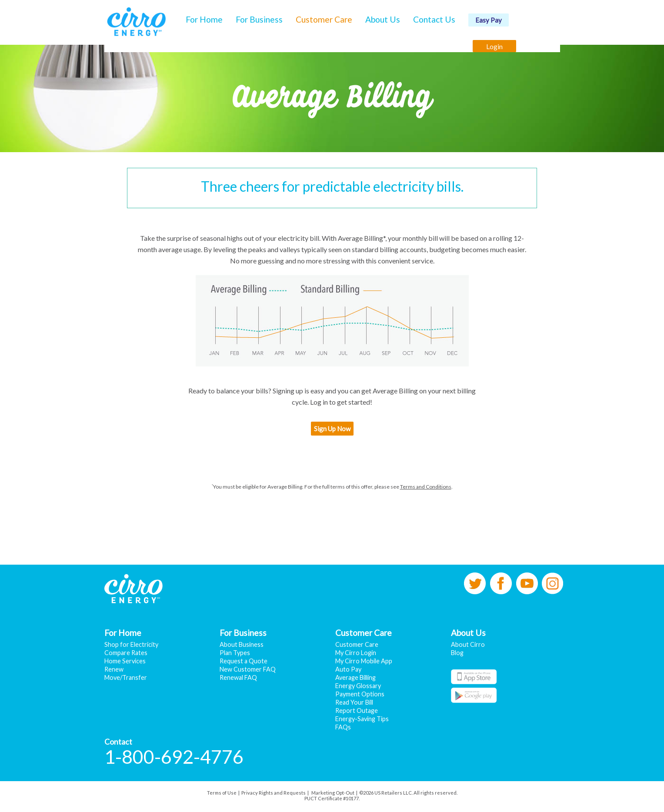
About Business (242, 644)
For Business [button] (259, 19)
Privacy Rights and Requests (274, 793)
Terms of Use (222, 793)
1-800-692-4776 (174, 757)
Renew (114, 669)
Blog (457, 653)
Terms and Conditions (426, 487)
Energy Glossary (358, 686)
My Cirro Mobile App (364, 661)
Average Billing (355, 677)
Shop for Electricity (131, 644)
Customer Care (357, 644)
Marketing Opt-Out (333, 793)
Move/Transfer (126, 677)
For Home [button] (204, 19)
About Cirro (468, 644)
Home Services (125, 661)
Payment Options (360, 694)
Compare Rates (126, 653)
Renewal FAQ (238, 677)
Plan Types (235, 653)
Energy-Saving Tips (362, 719)
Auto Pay (348, 669)
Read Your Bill (354, 702)
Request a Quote (244, 661)
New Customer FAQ (248, 669)
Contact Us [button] (434, 19)
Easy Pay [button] (489, 20)
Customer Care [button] (324, 19)
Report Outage (357, 710)
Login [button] (494, 46)
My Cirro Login (356, 653)
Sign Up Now (332, 429)
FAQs (343, 727)
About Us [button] (383, 19)
